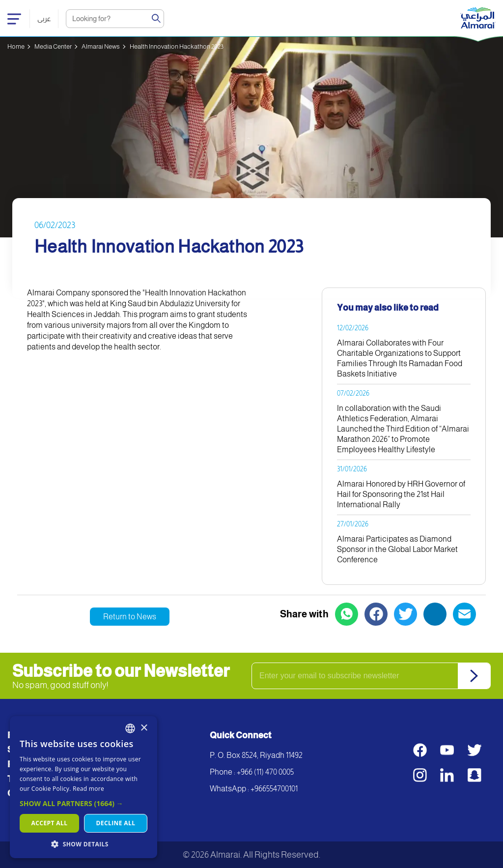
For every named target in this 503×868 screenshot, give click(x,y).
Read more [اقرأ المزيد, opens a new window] (88, 789)
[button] (84, 803)
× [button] (144, 728)
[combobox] (130, 728)
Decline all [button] (116, 823)
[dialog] (84, 787)
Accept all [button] (50, 823)
